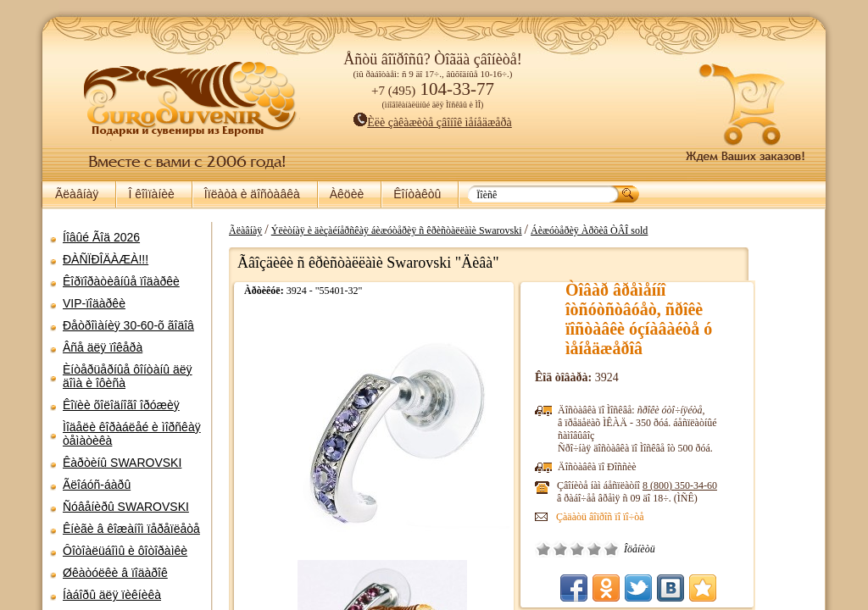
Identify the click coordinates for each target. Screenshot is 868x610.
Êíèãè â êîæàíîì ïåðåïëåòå (131, 529)
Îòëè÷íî (670, 549)
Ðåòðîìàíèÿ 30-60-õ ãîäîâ (128, 325)
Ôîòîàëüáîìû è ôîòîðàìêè (125, 551)
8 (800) (738, 485)
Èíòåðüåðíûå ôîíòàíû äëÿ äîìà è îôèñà (128, 376)
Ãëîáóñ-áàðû (97, 485)
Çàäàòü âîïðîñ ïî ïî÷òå (659, 517)
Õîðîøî (653, 549)
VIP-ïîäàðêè (94, 303)
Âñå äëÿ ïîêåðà (103, 347)
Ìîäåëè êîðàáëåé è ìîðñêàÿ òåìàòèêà (132, 434)
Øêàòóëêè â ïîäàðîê (115, 573)
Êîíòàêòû (417, 194)
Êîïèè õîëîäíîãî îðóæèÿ (121, 405)
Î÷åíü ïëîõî (602, 549)
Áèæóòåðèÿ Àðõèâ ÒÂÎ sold (648, 230)
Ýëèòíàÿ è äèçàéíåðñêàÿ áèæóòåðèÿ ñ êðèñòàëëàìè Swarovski (455, 230)
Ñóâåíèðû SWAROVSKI (126, 507)
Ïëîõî (619, 549)
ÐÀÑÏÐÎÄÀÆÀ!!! (106, 259)
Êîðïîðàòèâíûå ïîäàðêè (121, 281)
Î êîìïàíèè (151, 194)
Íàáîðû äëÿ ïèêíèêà (112, 595)
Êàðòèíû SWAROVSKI (122, 463)
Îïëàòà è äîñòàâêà (252, 194)
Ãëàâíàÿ (77, 194)
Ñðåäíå (636, 549)
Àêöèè (347, 194)
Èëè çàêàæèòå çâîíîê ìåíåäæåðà (433, 122)
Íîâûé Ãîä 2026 (101, 237)
